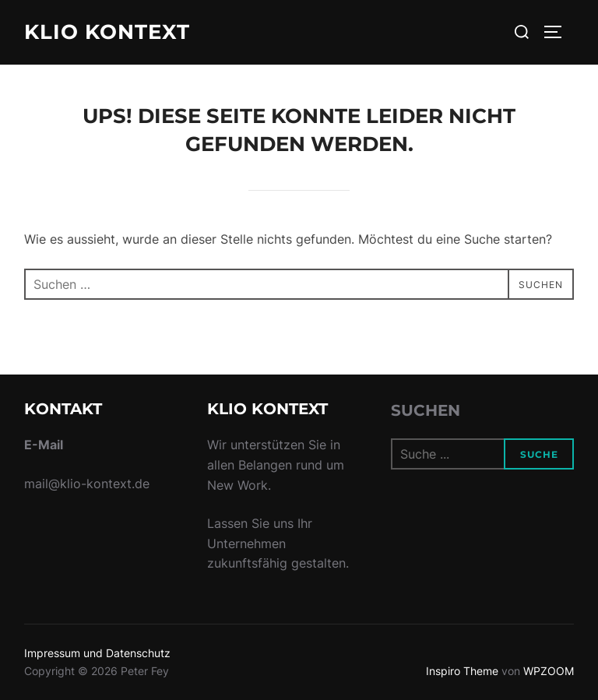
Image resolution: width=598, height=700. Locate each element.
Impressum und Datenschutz (97, 653)
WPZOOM (549, 671)
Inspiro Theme (462, 671)
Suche (539, 454)
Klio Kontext (107, 32)
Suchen (426, 410)
